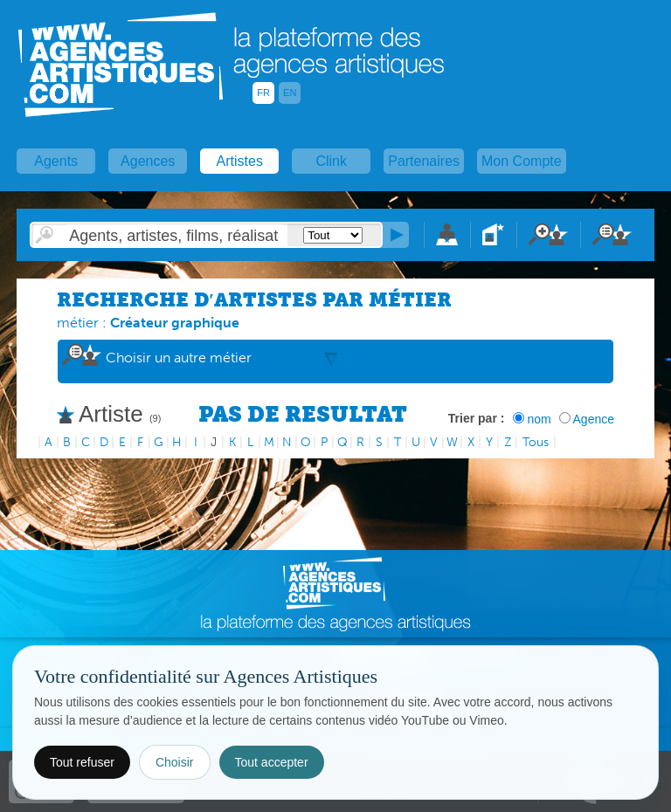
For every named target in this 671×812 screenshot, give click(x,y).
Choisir (175, 762)
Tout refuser (82, 762)
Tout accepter (272, 762)
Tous (536, 442)
